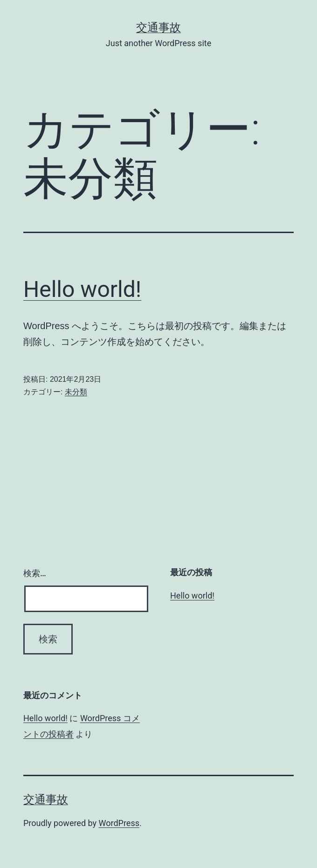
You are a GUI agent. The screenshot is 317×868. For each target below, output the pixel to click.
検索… (35, 573)
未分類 (76, 392)
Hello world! (82, 289)
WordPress (119, 823)
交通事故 (158, 28)
